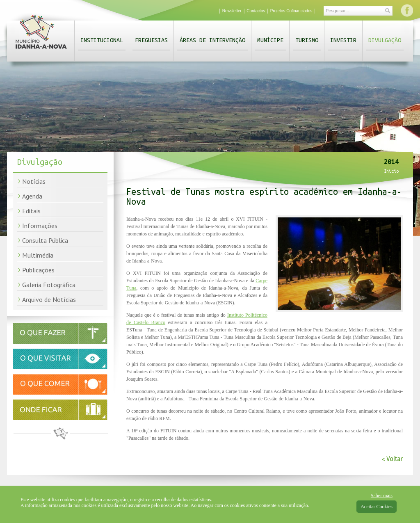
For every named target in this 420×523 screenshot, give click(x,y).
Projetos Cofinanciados (291, 11)
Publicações (38, 270)
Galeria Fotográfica (49, 285)
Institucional (102, 40)
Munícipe (270, 40)
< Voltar (392, 459)
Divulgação (385, 40)
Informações (40, 226)
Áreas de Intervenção (212, 40)
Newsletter (232, 11)
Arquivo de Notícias (49, 299)
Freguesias (151, 40)
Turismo (307, 40)
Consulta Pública (45, 240)
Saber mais (382, 496)
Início (391, 171)
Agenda (32, 196)
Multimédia (38, 255)
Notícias (34, 181)
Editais (31, 211)
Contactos (256, 11)
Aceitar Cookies (377, 507)
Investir (343, 40)
